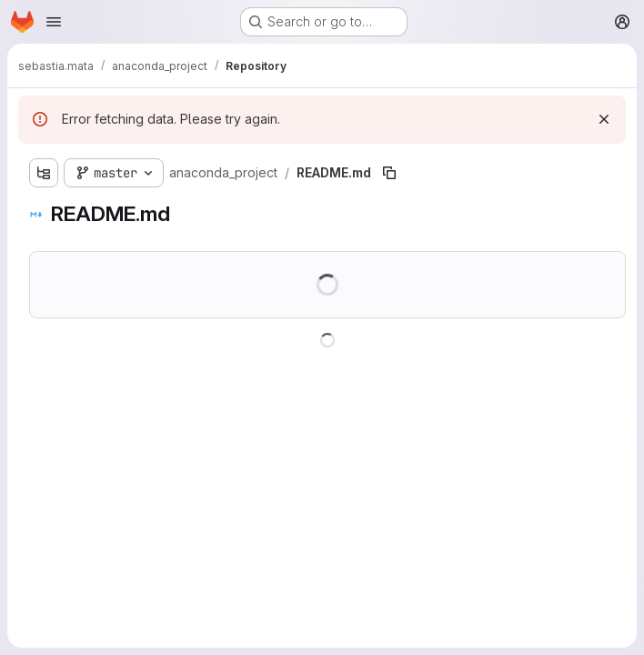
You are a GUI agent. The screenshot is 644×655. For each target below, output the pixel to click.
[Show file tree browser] (44, 173)
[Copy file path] (389, 173)
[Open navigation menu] (54, 22)
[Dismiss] (604, 119)
